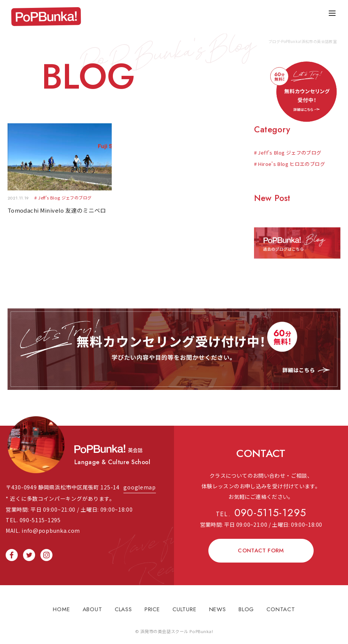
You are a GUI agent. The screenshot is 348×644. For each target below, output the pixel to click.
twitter (29, 551)
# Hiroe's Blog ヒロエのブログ (289, 164)
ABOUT (92, 606)
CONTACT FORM (261, 547)
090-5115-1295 (261, 510)
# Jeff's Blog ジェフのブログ (288, 153)
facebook (12, 551)
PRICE (152, 606)
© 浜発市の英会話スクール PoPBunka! (174, 627)
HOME (61, 606)
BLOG (246, 606)
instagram (46, 551)
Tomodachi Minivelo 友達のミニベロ (57, 210)
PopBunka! (47, 17)
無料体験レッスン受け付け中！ (174, 347)
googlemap (139, 483)
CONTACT (281, 606)
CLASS (123, 606)
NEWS (218, 606)
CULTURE (184, 606)
